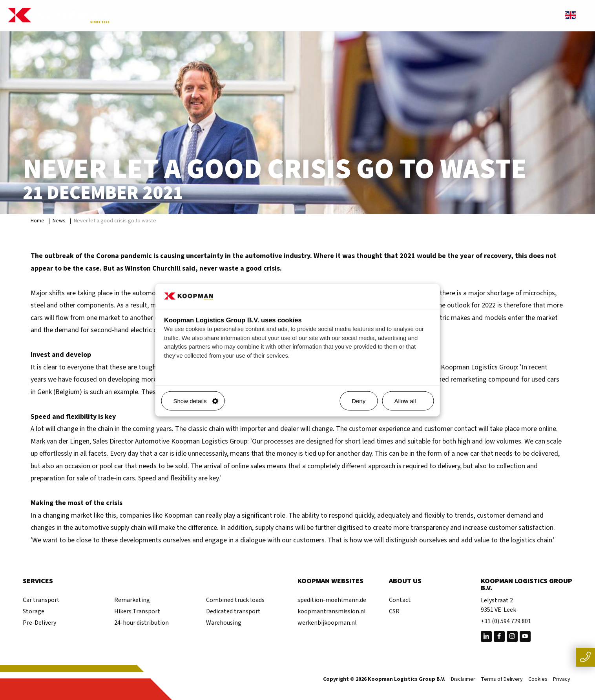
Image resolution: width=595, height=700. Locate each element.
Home (37, 221)
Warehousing (224, 623)
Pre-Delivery (39, 623)
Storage (34, 611)
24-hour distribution (141, 623)
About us (512, 15)
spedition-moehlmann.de (332, 600)
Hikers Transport (137, 611)
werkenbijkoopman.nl (327, 623)
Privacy (562, 680)
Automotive (375, 15)
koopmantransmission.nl (332, 611)
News (59, 221)
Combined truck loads (235, 600)
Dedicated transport (233, 611)
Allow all (411, 401)
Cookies (538, 680)
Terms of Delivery (502, 680)
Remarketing (132, 600)
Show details (196, 401)
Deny (359, 401)
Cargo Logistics (446, 15)
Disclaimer (463, 680)
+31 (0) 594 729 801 (506, 621)
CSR (394, 611)
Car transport (41, 600)
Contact (400, 600)
